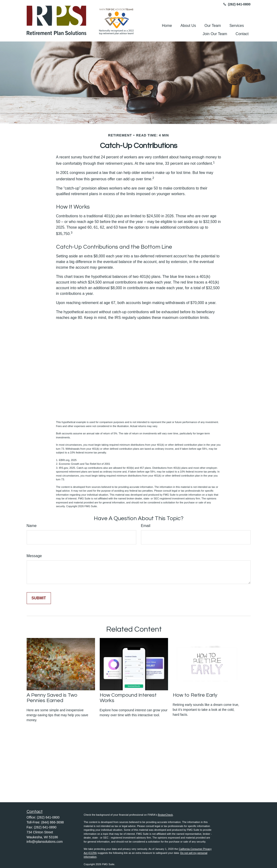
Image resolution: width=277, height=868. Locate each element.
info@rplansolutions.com (45, 842)
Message (34, 556)
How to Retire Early (195, 695)
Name (32, 526)
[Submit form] (39, 598)
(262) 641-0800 (237, 4)
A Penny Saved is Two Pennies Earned (52, 698)
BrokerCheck (165, 815)
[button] (167, 26)
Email (146, 526)
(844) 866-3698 (53, 822)
